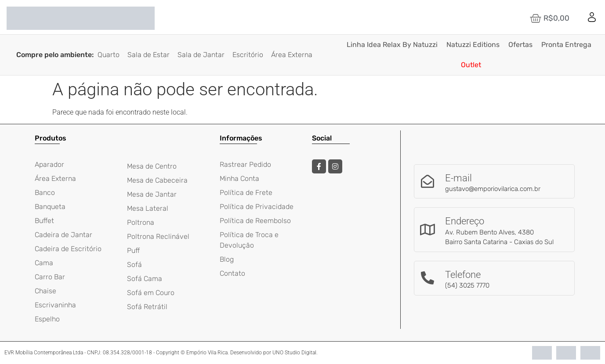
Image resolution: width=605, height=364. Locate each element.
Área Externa (292, 55)
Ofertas (520, 45)
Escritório (248, 55)
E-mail (458, 178)
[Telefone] (427, 278)
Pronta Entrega (566, 45)
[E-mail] (427, 181)
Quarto (109, 55)
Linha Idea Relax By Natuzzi (392, 45)
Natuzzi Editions (473, 45)
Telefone (463, 275)
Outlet (471, 65)
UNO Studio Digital (294, 353)
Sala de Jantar (201, 55)
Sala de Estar (149, 55)
